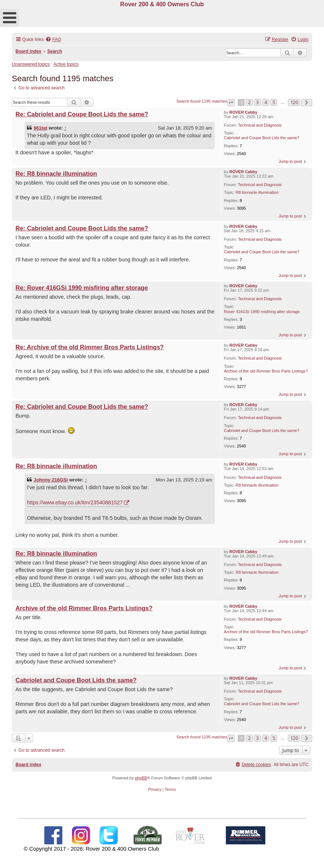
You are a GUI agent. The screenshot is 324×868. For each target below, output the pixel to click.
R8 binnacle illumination (257, 192)
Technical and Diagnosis (260, 125)
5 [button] (274, 102)
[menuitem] (53, 40)
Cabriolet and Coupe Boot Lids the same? (262, 138)
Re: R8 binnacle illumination (56, 174)
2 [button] (249, 102)
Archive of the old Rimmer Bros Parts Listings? (266, 371)
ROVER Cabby (244, 112)
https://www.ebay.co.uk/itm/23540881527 (75, 502)
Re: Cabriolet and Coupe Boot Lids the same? (82, 114)
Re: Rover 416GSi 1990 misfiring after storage (82, 288)
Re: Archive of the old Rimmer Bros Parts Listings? (90, 347)
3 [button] (257, 102)
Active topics (66, 64)
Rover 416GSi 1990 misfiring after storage (262, 312)
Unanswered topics (31, 64)
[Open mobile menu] (10, 18)
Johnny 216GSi (51, 480)
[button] (231, 103)
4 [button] (266, 102)
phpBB (141, 778)
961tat (40, 128)
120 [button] (294, 102)
